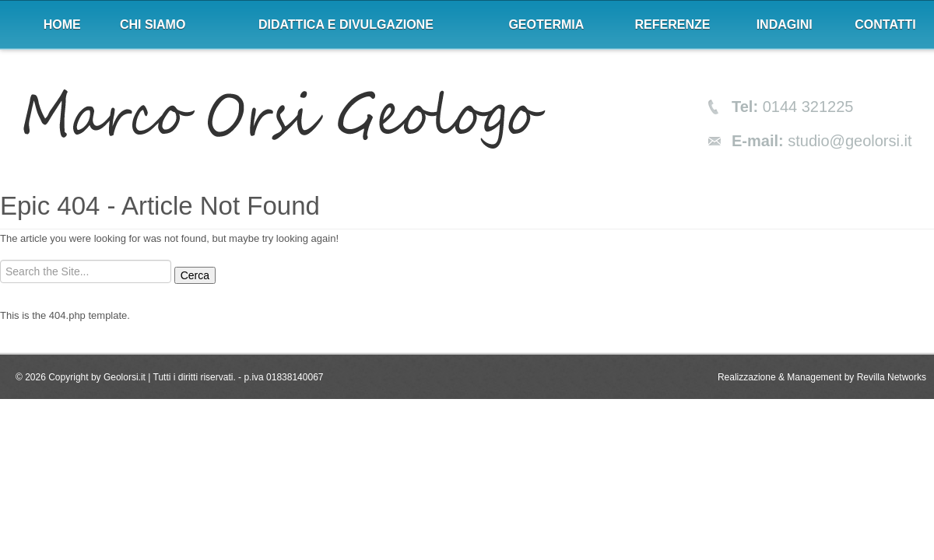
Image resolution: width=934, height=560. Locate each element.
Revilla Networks (892, 377)
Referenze (673, 24)
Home (62, 24)
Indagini (785, 24)
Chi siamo (153, 24)
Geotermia (546, 24)
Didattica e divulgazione (346, 24)
